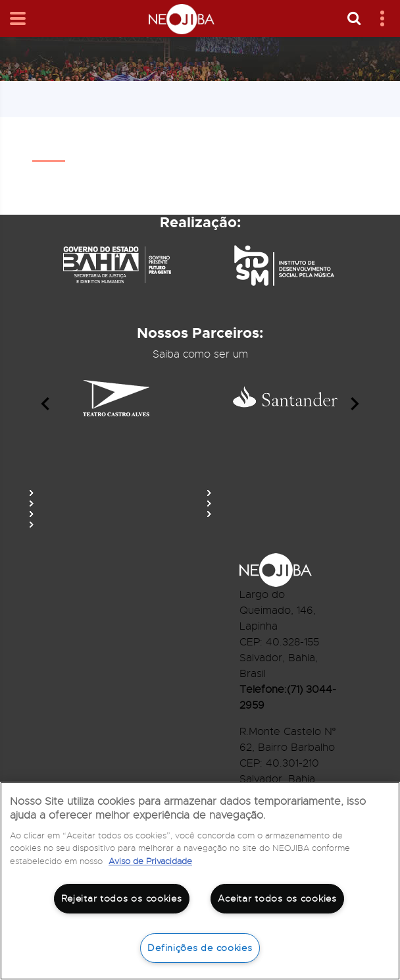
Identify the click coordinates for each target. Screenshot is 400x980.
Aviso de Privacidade (150, 861)
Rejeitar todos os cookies (122, 898)
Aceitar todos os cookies (277, 898)
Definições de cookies (200, 948)
